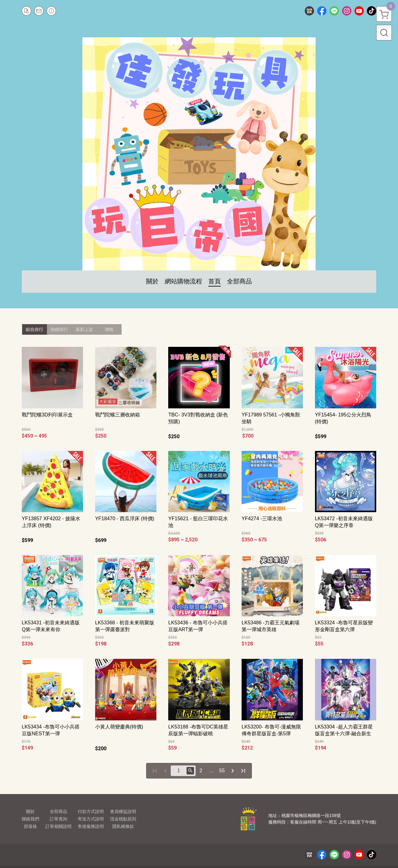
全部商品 (58, 811)
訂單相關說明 (58, 826)
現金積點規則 (123, 819)
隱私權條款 (123, 826)
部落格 (30, 826)
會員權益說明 (123, 811)
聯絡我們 (30, 819)
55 (222, 771)
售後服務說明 (91, 826)
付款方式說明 (91, 811)
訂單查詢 (58, 819)
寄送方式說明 (91, 819)
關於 (30, 811)
